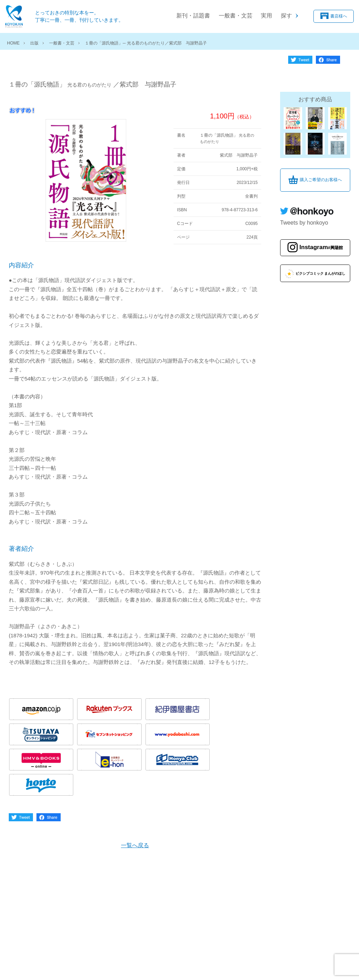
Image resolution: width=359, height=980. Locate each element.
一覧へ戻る (135, 788)
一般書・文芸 (236, 16)
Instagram (321, 242)
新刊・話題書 (193, 16)
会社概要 (19, 966)
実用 (266, 16)
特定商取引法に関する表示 (143, 966)
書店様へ (339, 16)
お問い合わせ (198, 966)
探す (286, 16)
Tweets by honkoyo (304, 217)
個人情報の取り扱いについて (71, 966)
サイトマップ (239, 966)
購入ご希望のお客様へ (321, 174)
